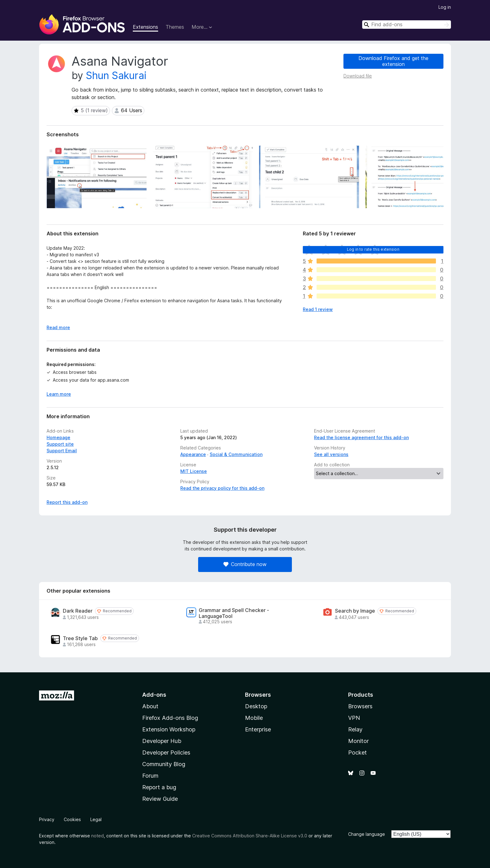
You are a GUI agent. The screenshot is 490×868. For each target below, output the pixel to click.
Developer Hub (162, 741)
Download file (358, 76)
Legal (96, 819)
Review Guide (160, 799)
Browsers (360, 706)
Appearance (193, 454)
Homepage (58, 437)
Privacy (47, 819)
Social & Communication (236, 454)
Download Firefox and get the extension (393, 61)
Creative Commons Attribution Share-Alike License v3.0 (250, 836)
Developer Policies (166, 753)
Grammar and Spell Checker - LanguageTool (234, 613)
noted (97, 836)
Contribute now (245, 564)
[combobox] (407, 25)
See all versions (331, 454)
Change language (367, 834)
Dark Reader (78, 611)
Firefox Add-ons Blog (170, 718)
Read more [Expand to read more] (58, 327)
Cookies (72, 819)
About (150, 706)
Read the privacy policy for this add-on (222, 488)
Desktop (256, 706)
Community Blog (164, 764)
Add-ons (154, 695)
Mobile (254, 718)
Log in (445, 7)
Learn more (59, 394)
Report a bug (159, 787)
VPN (354, 718)
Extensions (145, 27)
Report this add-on (67, 502)
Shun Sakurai (116, 75)
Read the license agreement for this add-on (361, 437)
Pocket (357, 753)
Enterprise (258, 729)
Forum (150, 776)
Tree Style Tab (80, 638)
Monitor (358, 741)
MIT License (194, 471)
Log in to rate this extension (373, 249)
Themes (175, 27)
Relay (355, 729)
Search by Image (355, 611)
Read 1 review (318, 309)
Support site (60, 444)
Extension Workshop (169, 729)
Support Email (62, 451)
